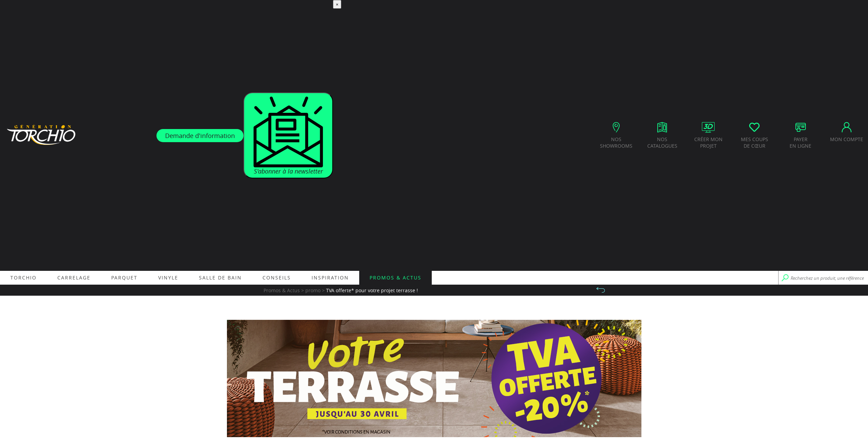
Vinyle (168, 278)
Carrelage (74, 278)
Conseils (277, 278)
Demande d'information (200, 136)
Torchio (23, 278)
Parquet (124, 278)
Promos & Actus (395, 278)
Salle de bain (220, 278)
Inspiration (330, 278)
